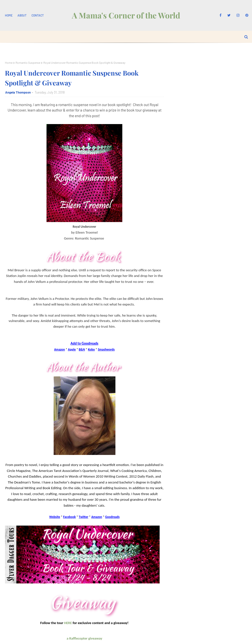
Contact (38, 15)
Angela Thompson (18, 92)
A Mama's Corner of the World (126, 15)
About (22, 15)
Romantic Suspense (28, 63)
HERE (68, 623)
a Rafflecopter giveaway (85, 638)
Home (9, 15)
